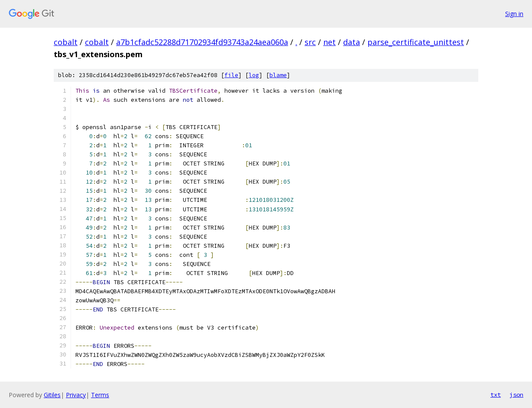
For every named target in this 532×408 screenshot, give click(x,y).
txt (496, 395)
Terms (100, 395)
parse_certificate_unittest (416, 42)
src (310, 42)
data (352, 42)
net (329, 42)
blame (278, 75)
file (231, 75)
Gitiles (52, 395)
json (516, 395)
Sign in (514, 14)
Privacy (76, 395)
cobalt (66, 42)
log (254, 75)
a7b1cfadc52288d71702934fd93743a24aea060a (202, 42)
